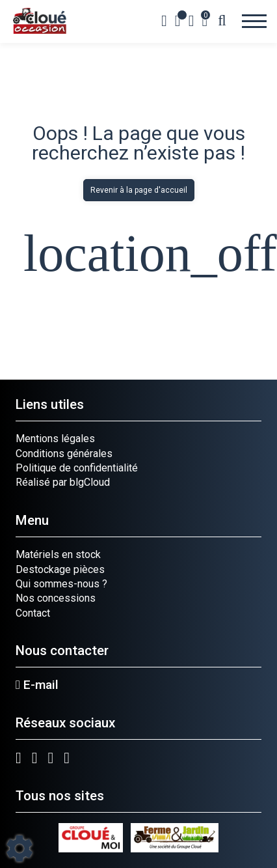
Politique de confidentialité (77, 468)
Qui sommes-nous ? (61, 584)
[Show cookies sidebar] (20, 848)
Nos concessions (56, 598)
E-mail (37, 685)
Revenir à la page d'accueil (139, 190)
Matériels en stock (58, 554)
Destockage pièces (60, 569)
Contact (33, 613)
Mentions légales (55, 439)
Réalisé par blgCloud (63, 482)
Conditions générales (64, 454)
